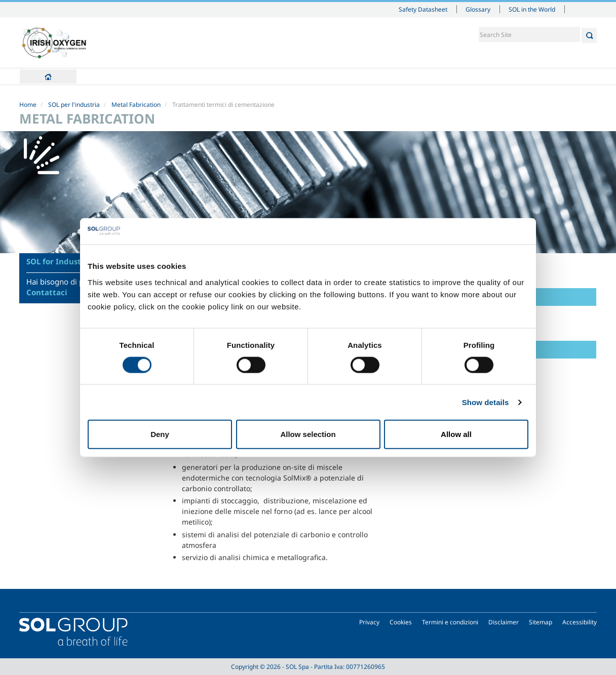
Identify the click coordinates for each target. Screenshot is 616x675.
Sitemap (541, 622)
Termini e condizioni (450, 622)
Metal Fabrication (136, 105)
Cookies (401, 622)
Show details (486, 402)
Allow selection (308, 434)
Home (48, 76)
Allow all (456, 434)
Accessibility (580, 622)
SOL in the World (532, 9)
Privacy (369, 622)
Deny (160, 434)
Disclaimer (504, 622)
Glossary (478, 9)
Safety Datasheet (423, 9)
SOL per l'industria (74, 105)
